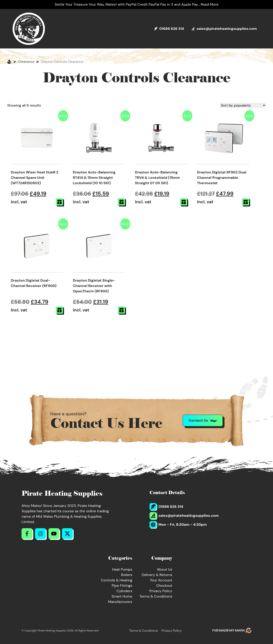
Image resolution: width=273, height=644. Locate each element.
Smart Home (122, 596)
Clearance (26, 62)
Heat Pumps (122, 569)
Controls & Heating (117, 580)
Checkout (164, 586)
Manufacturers (120, 602)
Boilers (127, 575)
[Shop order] (243, 105)
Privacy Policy (161, 591)
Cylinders (124, 591)
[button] (59, 202)
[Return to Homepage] (29, 29)
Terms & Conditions (156, 596)
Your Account (161, 580)
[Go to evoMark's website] (232, 631)
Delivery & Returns (157, 575)
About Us (165, 569)
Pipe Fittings (122, 586)
